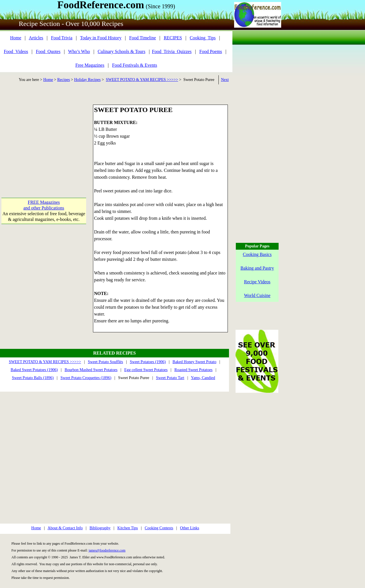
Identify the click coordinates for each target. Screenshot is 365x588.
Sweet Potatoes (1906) (148, 362)
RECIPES (173, 38)
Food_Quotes (48, 51)
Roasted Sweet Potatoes (194, 370)
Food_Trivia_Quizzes (172, 51)
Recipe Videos (257, 282)
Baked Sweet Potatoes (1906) (34, 370)
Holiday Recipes (87, 80)
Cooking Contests (159, 528)
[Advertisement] (44, 140)
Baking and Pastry (257, 268)
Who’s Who (79, 51)
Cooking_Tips (203, 38)
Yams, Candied (203, 378)
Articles (36, 38)
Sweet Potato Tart (170, 378)
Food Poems (211, 51)
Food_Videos (16, 51)
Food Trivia (62, 38)
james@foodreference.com (107, 550)
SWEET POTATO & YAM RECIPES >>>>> (142, 80)
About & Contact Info (65, 528)
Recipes (64, 80)
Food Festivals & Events (135, 65)
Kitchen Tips (128, 528)
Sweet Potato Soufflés (105, 362)
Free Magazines (90, 65)
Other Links (189, 528)
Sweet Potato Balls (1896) (33, 378)
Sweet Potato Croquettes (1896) (86, 378)
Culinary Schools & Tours (122, 51)
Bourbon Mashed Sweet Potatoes (91, 370)
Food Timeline (143, 38)
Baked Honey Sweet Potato (194, 362)
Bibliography (100, 528)
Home (16, 38)
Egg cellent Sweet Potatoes (146, 370)
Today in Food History (101, 38)
